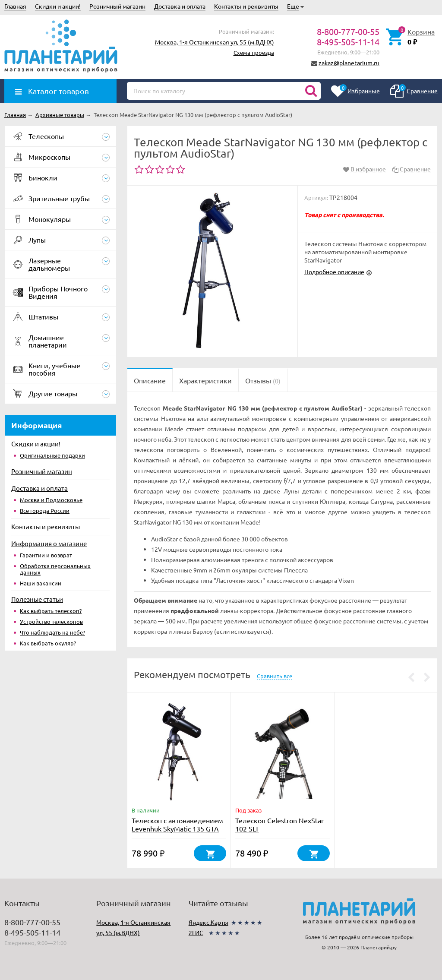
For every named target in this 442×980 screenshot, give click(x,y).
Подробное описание (334, 272)
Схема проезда (254, 52)
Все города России (45, 511)
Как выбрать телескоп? (51, 611)
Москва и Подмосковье (51, 500)
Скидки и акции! (58, 6)
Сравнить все (275, 676)
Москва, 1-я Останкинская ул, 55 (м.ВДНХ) (215, 42)
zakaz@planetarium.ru (349, 63)
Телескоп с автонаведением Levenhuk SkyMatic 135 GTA (177, 824)
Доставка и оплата (180, 6)
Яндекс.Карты (208, 922)
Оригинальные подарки (52, 455)
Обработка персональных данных (55, 569)
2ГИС (196, 933)
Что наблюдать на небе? (52, 632)
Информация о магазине (49, 543)
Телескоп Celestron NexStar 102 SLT (279, 824)
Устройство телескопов (51, 621)
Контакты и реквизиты (246, 6)
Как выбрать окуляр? (48, 643)
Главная (15, 6)
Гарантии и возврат (46, 555)
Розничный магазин (117, 6)
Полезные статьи (37, 599)
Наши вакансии (41, 583)
